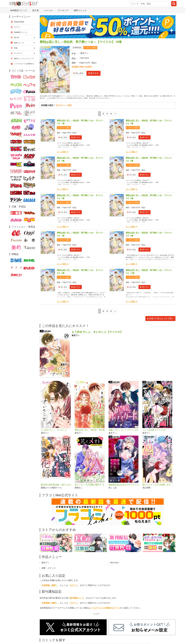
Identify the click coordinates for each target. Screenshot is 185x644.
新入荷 (36, 10)
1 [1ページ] (100, 118)
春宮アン (84, 53)
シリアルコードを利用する (24, 64)
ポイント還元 (91, 48)
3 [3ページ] (107, 118)
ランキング (63, 10)
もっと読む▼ (63, 156)
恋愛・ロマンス (49, 573)
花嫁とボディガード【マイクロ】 (124, 435)
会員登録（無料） (50, 590)
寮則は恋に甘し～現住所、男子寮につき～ (91, 435)
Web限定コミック (19, 10)
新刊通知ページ (77, 603)
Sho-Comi (85, 58)
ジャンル (48, 10)
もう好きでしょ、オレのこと (54, 435)
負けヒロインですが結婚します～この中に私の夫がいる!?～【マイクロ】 (158, 489)
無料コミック (80, 10)
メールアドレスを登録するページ (105, 613)
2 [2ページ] (103, 118)
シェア (96, 618)
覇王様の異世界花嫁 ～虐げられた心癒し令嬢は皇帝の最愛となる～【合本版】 (57, 489)
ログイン (74, 590)
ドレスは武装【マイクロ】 (154, 435)
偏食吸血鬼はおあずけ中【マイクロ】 (125, 489)
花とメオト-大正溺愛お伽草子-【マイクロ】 (91, 489)
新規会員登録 (19, 22)
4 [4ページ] (111, 118)
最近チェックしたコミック (24, 59)
